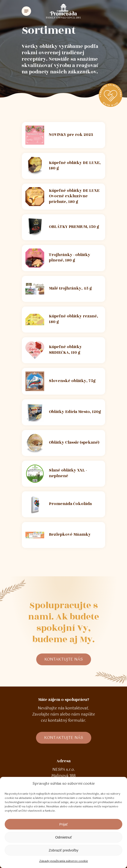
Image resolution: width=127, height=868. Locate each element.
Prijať (63, 824)
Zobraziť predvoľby (63, 850)
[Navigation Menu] (26, 11)
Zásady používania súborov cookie (64, 861)
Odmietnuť (64, 837)
